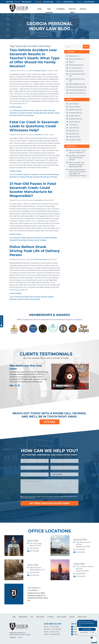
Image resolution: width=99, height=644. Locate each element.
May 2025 (72, 131)
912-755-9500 (56, 629)
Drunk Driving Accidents (41, 259)
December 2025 (74, 110)
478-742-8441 (34, 548)
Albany (65, 2)
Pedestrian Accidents (76, 93)
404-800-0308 (81, 574)
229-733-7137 (54, 632)
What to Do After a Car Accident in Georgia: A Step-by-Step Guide (77, 165)
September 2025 (74, 119)
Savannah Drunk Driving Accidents (28, 299)
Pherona (20, 637)
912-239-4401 (81, 552)
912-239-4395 (81, 549)
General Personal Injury (77, 79)
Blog (70, 62)
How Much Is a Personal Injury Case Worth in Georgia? (77, 158)
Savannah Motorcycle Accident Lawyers (46, 113)
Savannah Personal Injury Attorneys (22, 115)
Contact (83, 9)
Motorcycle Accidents (40, 71)
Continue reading (15, 107)
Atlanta (85, 2)
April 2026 (72, 104)
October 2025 (73, 116)
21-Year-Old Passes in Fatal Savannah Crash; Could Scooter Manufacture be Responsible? (33, 190)
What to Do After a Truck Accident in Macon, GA (77, 152)
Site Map (28, 635)
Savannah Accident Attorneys (45, 110)
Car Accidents (38, 135)
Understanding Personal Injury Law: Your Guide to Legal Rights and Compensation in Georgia (77, 173)
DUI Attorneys (35, 297)
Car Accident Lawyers (21, 174)
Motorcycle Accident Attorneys (24, 110)
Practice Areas (72, 10)
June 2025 (72, 128)
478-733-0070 (54, 627)
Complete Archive (75, 140)
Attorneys (61, 9)
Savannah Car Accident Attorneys (21, 113)
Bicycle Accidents (75, 59)
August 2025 (73, 122)
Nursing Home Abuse (76, 90)
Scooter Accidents (41, 240)
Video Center (40, 617)
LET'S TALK (49, 422)
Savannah (44, 2)
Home (39, 9)
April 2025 (72, 134)
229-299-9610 (34, 575)
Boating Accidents (75, 65)
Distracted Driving (75, 71)
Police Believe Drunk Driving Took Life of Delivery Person (35, 251)
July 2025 (72, 125)
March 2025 (73, 137)
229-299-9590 (34, 573)
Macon (23, 2)
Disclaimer (22, 635)
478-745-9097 (34, 551)
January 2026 (74, 107)
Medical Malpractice (76, 84)
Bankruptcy (73, 56)
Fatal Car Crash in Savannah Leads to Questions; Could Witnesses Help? (34, 126)
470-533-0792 (81, 576)
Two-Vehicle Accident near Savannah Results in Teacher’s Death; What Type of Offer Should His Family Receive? (35, 58)
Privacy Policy (82, 617)
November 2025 (74, 113)
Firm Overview (49, 10)
